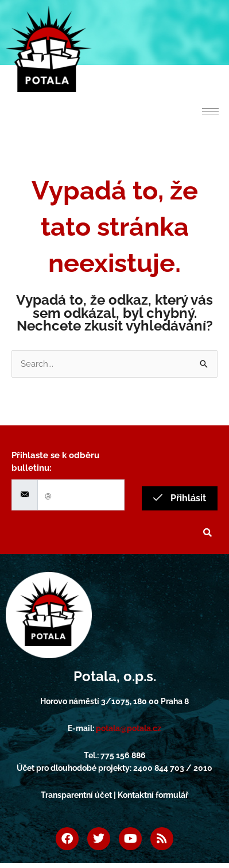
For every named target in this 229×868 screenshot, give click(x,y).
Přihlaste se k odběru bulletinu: (55, 462)
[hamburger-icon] (210, 111)
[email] (81, 495)
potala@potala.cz (129, 728)
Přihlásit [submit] (180, 498)
